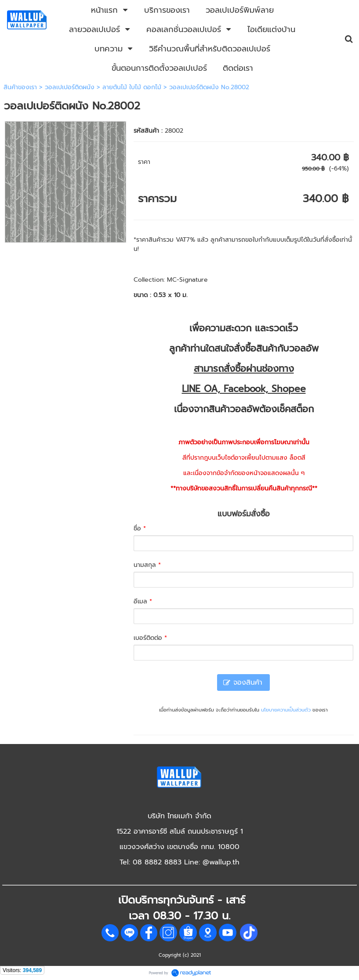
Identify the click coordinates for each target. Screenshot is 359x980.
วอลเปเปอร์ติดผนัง (70, 87)
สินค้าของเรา (20, 87)
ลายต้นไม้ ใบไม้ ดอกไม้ (132, 87)
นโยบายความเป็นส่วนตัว (286, 710)
